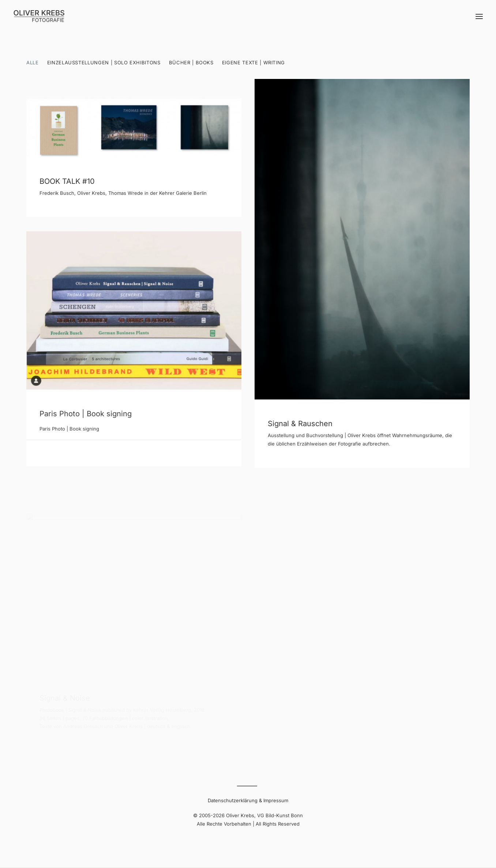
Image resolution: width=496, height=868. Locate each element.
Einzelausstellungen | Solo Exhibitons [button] (104, 62)
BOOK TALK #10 (67, 181)
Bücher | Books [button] (191, 62)
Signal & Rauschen (300, 424)
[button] (479, 16)
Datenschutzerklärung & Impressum (248, 800)
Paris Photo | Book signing (86, 421)
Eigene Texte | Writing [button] (253, 62)
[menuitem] (34, 69)
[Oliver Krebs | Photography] (39, 16)
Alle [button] (33, 62)
